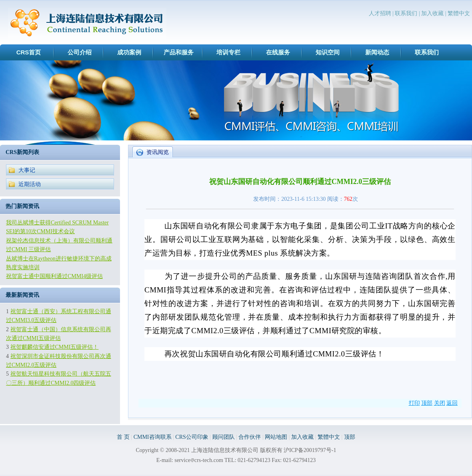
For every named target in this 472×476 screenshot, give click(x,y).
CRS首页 (29, 52)
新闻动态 (377, 52)
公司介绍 (80, 52)
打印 (414, 403)
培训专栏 (228, 52)
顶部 (427, 403)
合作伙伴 (250, 437)
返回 (452, 403)
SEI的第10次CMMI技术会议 (40, 231)
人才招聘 (380, 13)
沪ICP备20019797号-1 (310, 450)
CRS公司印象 (192, 437)
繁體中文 (459, 13)
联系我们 (406, 13)
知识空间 (328, 52)
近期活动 (30, 184)
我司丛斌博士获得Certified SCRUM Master (57, 223)
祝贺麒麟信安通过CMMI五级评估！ (55, 347)
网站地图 (276, 437)
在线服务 (278, 52)
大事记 (27, 170)
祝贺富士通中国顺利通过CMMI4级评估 (54, 276)
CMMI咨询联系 (153, 437)
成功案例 (129, 52)
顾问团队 (224, 437)
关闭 (440, 403)
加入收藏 (432, 13)
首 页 (123, 437)
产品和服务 (179, 52)
